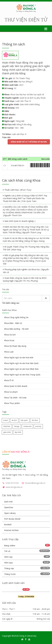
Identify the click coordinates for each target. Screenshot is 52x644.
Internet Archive (11, 530)
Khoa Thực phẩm (12, 403)
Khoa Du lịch (10, 335)
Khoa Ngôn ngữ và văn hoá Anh (19, 357)
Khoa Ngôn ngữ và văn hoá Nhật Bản (21, 369)
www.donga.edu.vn (14, 487)
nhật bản (7, 426)
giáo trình (7, 432)
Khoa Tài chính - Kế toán (15, 398)
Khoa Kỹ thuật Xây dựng (15, 346)
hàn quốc (24, 420)
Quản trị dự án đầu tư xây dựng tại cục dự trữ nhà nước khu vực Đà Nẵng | (26, 240)
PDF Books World (12, 519)
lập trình (18, 432)
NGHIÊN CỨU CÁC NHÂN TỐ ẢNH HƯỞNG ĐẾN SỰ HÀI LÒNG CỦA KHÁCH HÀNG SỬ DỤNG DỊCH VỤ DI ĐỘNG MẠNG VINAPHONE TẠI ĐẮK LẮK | (25, 211)
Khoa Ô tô (9, 380)
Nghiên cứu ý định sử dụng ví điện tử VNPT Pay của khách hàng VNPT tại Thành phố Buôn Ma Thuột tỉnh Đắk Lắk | (25, 198)
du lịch (14, 420)
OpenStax (9, 507)
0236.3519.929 (12, 483)
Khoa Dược (9, 340)
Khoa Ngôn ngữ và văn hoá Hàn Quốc (21, 363)
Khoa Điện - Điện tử (13, 323)
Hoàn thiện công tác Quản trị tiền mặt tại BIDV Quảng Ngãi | (25, 279)
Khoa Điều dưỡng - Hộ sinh (16, 329)
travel (6, 420)
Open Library (10, 513)
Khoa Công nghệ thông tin (16, 317)
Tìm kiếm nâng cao (11, 303)
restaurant (27, 426)
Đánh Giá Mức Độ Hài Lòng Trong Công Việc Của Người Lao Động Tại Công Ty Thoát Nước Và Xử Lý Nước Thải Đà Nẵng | (26, 230)
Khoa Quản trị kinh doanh (16, 386)
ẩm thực (35, 420)
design (17, 426)
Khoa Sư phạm (11, 392)
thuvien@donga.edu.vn (35, 483)
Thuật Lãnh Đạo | (18, 190)
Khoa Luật (9, 352)
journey (38, 426)
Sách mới (8, 502)
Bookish (8, 524)
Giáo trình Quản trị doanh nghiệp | (20, 221)
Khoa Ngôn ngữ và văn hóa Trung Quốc (22, 375)
